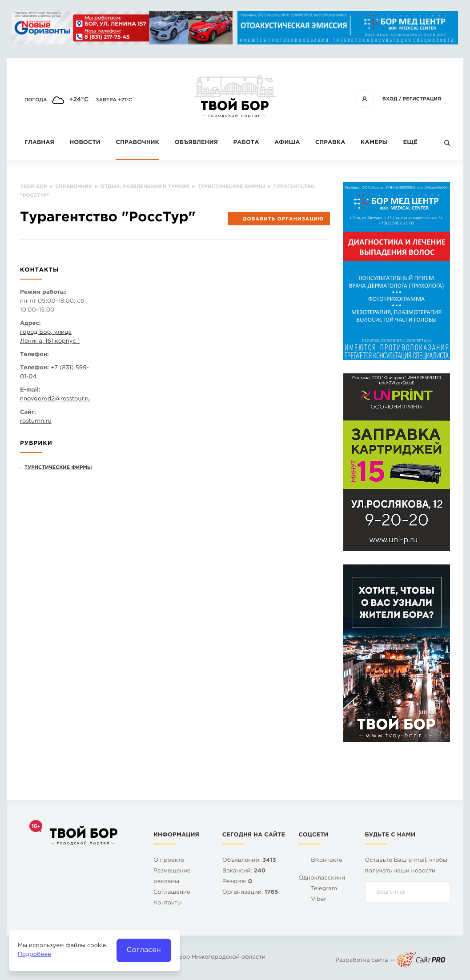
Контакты (168, 903)
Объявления (196, 143)
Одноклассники (322, 878)
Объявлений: (249, 861)
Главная (39, 143)
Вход (390, 99)
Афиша (287, 143)
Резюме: (237, 882)
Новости (85, 143)
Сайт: (28, 413)
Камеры (374, 143)
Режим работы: (43, 293)
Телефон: (34, 355)
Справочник (137, 143)
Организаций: (250, 893)
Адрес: (30, 324)
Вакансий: (244, 871)
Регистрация (422, 99)
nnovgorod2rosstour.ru (55, 399)
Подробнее (34, 955)
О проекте (169, 861)
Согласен (144, 950)
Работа (246, 143)
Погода (36, 100)
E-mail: (30, 390)
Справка (330, 143)
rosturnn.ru (36, 422)
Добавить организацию (279, 219)
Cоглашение (172, 893)
